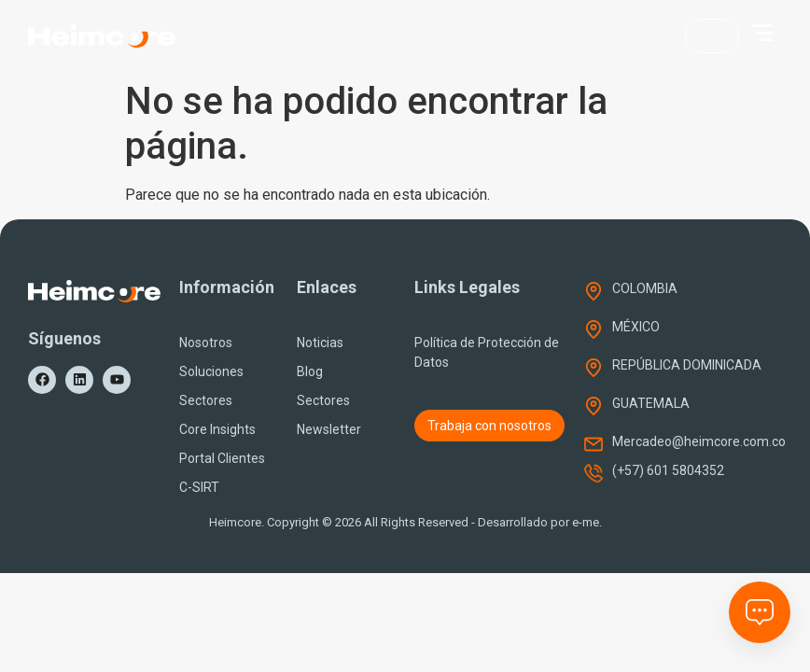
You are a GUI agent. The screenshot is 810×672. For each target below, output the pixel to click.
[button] (762, 33)
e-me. (587, 522)
